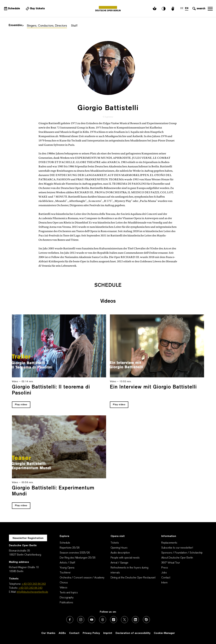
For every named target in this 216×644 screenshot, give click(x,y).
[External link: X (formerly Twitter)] (124, 620)
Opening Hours (119, 548)
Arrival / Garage (119, 563)
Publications (66, 603)
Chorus (64, 583)
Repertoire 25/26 (70, 548)
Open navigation (210, 9)
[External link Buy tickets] (35, 9)
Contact (166, 578)
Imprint (108, 633)
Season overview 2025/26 (75, 553)
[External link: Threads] (103, 620)
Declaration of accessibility (133, 633)
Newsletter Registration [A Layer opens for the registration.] (28, 538)
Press (165, 568)
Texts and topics (69, 593)
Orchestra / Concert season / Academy (82, 578)
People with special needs (125, 558)
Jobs (164, 573)
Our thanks (48, 633)
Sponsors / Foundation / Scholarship (182, 553)
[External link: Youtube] (92, 620)
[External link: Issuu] (146, 620)
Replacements (169, 543)
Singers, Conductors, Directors (47, 26)
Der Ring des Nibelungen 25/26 (78, 558)
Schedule (65, 543)
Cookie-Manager (164, 633)
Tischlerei (65, 573)
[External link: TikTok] (114, 620)
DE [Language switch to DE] (182, 8)
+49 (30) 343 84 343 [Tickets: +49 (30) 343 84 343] (30, 588)
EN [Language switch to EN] (187, 8)
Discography (67, 598)
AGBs (62, 633)
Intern (164, 583)
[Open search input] (198, 9)
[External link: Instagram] (81, 620)
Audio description (120, 553)
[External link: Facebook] (70, 620)
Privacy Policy (91, 633)
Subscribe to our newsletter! (177, 548)
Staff (74, 26)
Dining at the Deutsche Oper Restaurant (133, 578)
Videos (63, 588)
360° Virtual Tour (171, 563)
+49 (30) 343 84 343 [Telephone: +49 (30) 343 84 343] (34, 584)
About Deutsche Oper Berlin (177, 558)
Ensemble (16, 25)
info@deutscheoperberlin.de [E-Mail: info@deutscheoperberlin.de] (32, 592)
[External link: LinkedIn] (135, 620)
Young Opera (67, 568)
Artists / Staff (67, 563)
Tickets (115, 543)
